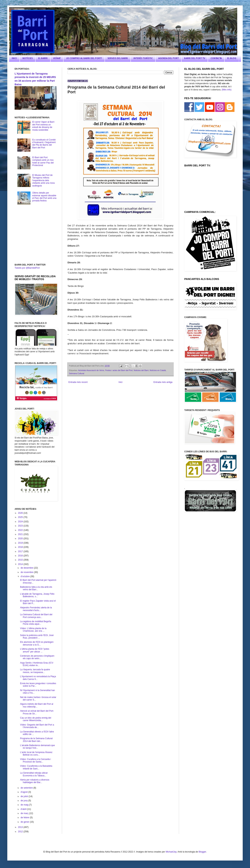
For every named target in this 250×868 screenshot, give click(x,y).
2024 (21, 522)
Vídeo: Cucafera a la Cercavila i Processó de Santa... (35, 760)
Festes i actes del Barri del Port (119, 370)
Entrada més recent (78, 382)
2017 (21, 551)
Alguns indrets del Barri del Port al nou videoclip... (37, 705)
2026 (21, 513)
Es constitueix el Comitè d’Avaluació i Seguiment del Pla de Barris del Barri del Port (44, 144)
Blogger (202, 852)
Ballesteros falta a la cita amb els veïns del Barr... (36, 588)
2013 (21, 827)
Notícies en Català (158, 370)
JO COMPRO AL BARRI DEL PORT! (84, 58)
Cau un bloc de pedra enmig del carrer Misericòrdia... (36, 719)
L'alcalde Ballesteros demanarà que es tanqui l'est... (37, 747)
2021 (21, 534)
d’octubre (25, 576)
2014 (21, 564)
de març (25, 813)
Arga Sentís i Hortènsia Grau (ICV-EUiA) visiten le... (37, 664)
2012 (21, 832)
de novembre (27, 572)
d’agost (24, 792)
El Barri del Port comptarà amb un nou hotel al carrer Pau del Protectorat (43, 161)
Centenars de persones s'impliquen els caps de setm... (37, 657)
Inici (121, 382)
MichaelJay (171, 852)
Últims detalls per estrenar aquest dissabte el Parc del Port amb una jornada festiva (44, 197)
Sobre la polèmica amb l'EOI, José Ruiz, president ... (37, 637)
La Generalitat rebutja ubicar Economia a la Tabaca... (34, 774)
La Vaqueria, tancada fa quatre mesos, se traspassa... (35, 671)
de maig (25, 805)
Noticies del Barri (141, 370)
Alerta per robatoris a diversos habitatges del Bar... (35, 781)
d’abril (24, 809)
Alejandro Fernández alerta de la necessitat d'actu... (36, 609)
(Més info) (227, 90)
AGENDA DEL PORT (168, 58)
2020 (21, 539)
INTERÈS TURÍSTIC (143, 58)
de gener (25, 822)
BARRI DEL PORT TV (195, 58)
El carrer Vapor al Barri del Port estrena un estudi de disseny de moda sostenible (43, 126)
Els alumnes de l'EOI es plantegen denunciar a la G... (37, 643)
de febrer (25, 818)
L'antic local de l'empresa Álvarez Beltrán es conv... (36, 754)
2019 (21, 543)
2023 (21, 526)
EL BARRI (43, 58)
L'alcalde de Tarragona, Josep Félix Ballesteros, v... (37, 595)
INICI (14, 58)
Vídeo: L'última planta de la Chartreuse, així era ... (33, 630)
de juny (24, 801)
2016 (21, 556)
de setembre (27, 788)
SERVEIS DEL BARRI (118, 58)
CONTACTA (216, 58)
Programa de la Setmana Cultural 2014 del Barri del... (36, 740)
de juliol (25, 796)
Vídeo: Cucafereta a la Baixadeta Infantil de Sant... (36, 767)
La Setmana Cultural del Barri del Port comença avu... (36, 616)
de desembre (27, 568)
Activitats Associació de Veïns (91, 370)
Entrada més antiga (163, 382)
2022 (21, 530)
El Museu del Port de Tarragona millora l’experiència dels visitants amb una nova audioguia (44, 180)
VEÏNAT (57, 58)
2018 (21, 547)
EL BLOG (232, 58)
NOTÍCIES (28, 58)
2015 (21, 560)
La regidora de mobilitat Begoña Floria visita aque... (36, 623)
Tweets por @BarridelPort (27, 268)
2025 (21, 517)
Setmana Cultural (77, 373)
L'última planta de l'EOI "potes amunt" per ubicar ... (35, 650)
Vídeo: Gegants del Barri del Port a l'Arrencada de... (37, 726)
